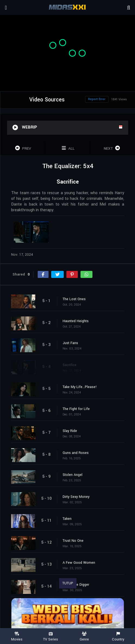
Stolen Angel (73, 475)
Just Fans (70, 343)
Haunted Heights (76, 321)
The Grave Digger (76, 585)
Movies (17, 637)
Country (118, 637)
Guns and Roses (76, 453)
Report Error (97, 99)
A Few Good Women (79, 563)
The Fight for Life (76, 409)
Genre (84, 637)
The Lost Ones (74, 299)
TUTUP (68, 583)
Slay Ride (70, 431)
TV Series (51, 637)
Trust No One (73, 541)
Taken (67, 519)
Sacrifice (70, 365)
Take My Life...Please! (80, 387)
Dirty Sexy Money (76, 497)
